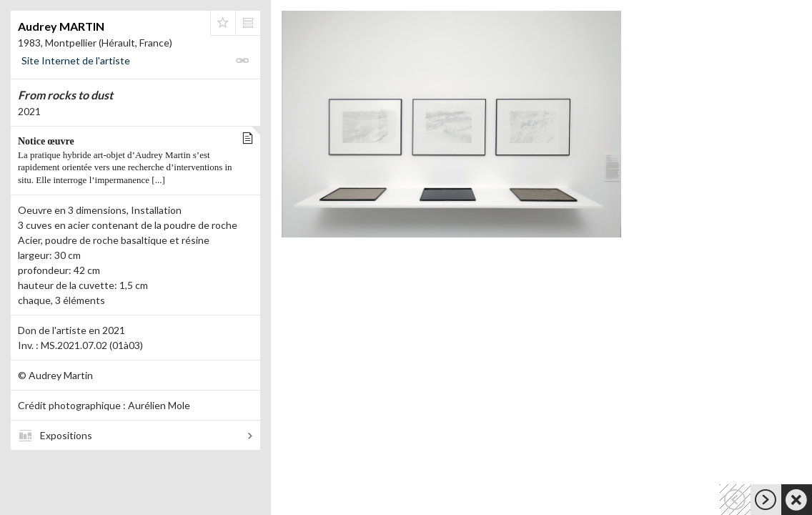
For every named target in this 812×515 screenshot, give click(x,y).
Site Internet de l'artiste (76, 60)
